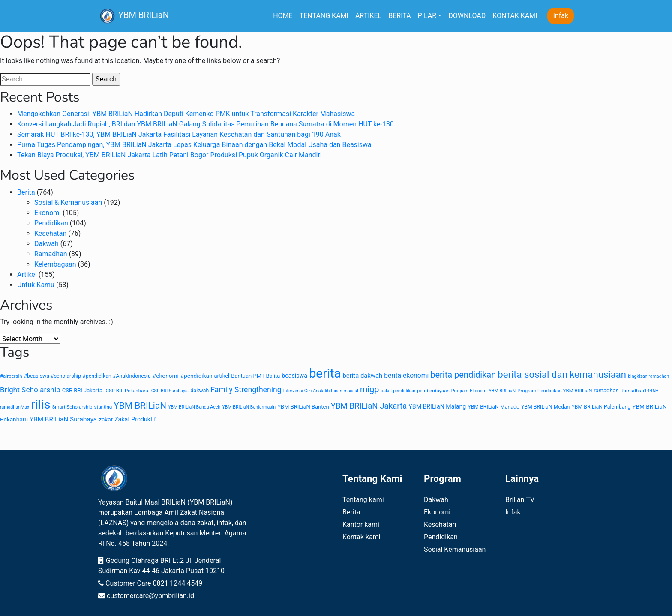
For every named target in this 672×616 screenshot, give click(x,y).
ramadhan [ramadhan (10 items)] (606, 390)
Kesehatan (50, 233)
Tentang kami (363, 500)
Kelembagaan (55, 264)
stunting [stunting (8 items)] (103, 407)
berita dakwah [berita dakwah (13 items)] (362, 376)
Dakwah (46, 244)
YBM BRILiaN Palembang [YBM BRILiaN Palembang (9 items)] (601, 407)
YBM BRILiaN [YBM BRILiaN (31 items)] (140, 406)
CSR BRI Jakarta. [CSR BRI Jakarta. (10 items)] (83, 390)
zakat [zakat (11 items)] (106, 419)
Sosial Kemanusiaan (455, 549)
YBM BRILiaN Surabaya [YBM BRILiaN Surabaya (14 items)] (63, 419)
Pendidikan (51, 223)
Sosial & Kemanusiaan (68, 203)
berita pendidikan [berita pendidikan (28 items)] (463, 375)
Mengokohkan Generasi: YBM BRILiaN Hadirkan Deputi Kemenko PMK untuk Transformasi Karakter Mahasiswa (186, 114)
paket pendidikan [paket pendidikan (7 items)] (398, 391)
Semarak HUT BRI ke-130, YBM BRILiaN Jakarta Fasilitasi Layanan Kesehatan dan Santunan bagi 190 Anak (179, 134)
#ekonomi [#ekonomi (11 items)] (166, 376)
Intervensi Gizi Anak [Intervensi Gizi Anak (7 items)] (303, 391)
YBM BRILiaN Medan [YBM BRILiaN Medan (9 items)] (546, 407)
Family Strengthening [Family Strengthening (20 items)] (246, 390)
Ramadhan (51, 254)
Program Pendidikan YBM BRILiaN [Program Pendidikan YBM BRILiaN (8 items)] (555, 391)
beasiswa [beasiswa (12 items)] (294, 376)
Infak (561, 16)
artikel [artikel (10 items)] (222, 376)
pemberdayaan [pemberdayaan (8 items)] (433, 391)
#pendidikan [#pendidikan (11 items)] (196, 376)
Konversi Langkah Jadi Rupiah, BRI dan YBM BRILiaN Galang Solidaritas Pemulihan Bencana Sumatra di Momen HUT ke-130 (205, 124)
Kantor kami (361, 524)
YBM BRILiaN (133, 16)
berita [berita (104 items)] (325, 373)
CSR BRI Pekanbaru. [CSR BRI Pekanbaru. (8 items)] (127, 391)
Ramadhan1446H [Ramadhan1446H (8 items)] (640, 391)
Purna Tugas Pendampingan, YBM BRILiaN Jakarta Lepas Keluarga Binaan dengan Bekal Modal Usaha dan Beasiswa (194, 145)
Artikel (27, 275)
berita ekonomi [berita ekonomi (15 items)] (406, 375)
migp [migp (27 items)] (369, 389)
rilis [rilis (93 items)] (40, 404)
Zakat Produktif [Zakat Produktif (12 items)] (135, 419)
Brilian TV (520, 500)
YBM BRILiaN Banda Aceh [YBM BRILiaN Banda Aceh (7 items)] (194, 407)
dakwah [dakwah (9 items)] (200, 391)
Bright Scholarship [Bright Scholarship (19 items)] (30, 390)
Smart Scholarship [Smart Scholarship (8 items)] (72, 407)
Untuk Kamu (36, 285)
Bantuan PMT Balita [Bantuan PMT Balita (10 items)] (255, 376)
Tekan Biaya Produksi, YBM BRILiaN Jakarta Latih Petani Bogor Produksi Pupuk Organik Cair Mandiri (169, 155)
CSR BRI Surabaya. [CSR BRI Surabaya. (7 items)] (170, 391)
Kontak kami (361, 537)
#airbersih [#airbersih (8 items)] (11, 376)
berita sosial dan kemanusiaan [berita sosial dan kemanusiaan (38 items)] (562, 374)
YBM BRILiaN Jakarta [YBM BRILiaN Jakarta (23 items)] (369, 406)
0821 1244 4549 (177, 583)
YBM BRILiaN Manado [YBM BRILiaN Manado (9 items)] (493, 407)
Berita (26, 192)
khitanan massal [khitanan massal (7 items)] (342, 391)
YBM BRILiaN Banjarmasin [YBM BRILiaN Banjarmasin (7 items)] (249, 407)
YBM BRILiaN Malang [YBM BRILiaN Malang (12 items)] (437, 406)
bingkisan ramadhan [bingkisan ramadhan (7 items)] (648, 376)
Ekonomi (48, 213)
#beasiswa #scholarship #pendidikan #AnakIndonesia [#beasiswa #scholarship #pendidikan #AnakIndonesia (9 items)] (87, 376)
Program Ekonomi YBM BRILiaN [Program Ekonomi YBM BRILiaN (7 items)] (483, 391)
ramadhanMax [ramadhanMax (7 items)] (15, 407)
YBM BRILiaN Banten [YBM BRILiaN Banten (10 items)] (303, 407)
